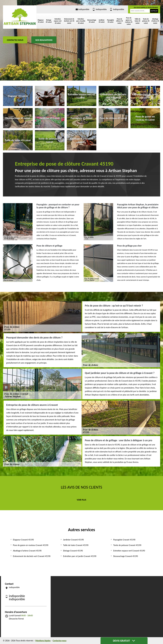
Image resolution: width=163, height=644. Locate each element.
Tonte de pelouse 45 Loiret (146, 21)
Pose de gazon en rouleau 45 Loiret (129, 21)
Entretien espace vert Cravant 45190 (129, 551)
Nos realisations (44, 40)
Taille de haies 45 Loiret (138, 21)
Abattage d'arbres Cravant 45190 (27, 551)
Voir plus (82, 500)
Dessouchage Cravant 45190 (126, 556)
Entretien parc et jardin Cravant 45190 (80, 556)
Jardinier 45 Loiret (102, 21)
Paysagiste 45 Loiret (111, 21)
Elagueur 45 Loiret (41, 21)
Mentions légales (43, 641)
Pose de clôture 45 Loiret (119, 21)
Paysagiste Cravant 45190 (124, 540)
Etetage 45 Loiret (49, 21)
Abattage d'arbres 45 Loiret (155, 21)
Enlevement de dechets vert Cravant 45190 (32, 556)
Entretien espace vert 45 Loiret (58, 21)
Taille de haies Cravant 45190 (76, 545)
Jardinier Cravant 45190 (73, 540)
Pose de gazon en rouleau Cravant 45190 (31, 545)
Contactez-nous (15, 40)
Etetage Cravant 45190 (73, 551)
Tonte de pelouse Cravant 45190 (127, 545)
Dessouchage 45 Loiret (92, 21)
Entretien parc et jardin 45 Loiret (81, 21)
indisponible (82, 9)
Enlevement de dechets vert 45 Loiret (69, 21)
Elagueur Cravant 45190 (23, 540)
